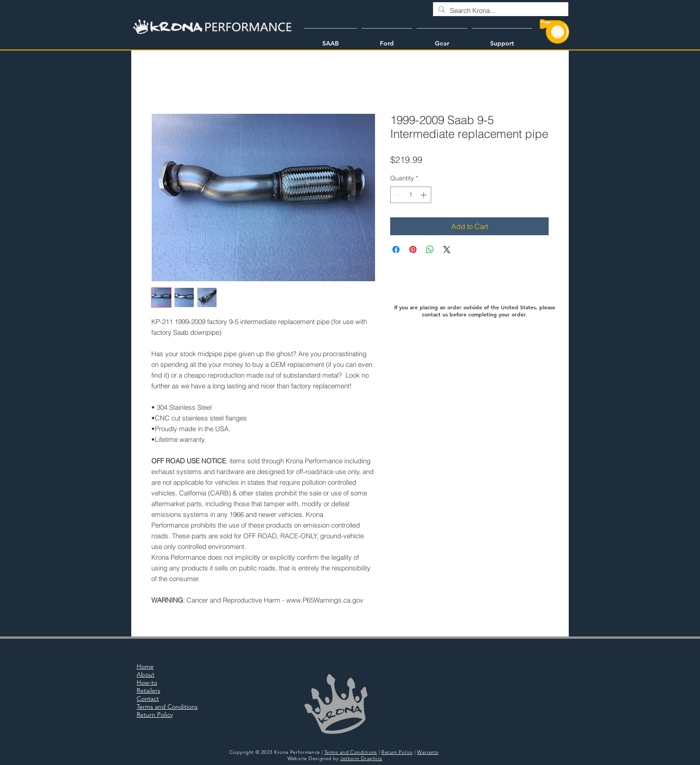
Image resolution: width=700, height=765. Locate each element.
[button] (331, 39)
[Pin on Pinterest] (413, 249)
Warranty (428, 752)
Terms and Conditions (351, 752)
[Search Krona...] (500, 10)
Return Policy (397, 752)
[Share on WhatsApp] (430, 249)
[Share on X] (447, 249)
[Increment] (424, 195)
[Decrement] (397, 195)
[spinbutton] (411, 195)
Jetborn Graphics (361, 758)
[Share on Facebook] (396, 249)
